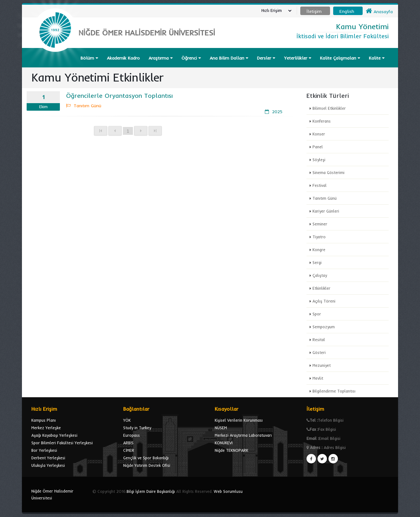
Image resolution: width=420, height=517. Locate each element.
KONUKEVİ (224, 443)
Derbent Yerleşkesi (48, 458)
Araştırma (161, 58)
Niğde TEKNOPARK (231, 450)
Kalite (377, 58)
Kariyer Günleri (326, 211)
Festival (320, 185)
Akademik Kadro (123, 58)
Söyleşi (319, 160)
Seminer (320, 224)
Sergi (317, 262)
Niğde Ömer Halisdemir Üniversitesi (52, 494)
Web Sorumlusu (228, 491)
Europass (131, 435)
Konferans (322, 121)
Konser (319, 134)
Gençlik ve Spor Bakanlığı (146, 458)
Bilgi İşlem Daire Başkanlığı (151, 491)
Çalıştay (320, 275)
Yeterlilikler (298, 58)
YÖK (127, 420)
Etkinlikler (321, 288)
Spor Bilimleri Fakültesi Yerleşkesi (62, 443)
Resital (319, 340)
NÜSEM (221, 428)
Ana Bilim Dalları (229, 58)
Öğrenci (191, 58)
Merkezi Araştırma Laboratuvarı (243, 435)
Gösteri (319, 352)
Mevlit (318, 378)
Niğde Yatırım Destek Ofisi (147, 465)
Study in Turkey (137, 428)
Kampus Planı (44, 420)
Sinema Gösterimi (328, 172)
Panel (318, 147)
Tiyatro (319, 237)
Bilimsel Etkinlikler (329, 108)
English (347, 11)
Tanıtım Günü (325, 198)
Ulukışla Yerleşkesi (48, 465)
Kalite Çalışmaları (340, 58)
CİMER (129, 450)
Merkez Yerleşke (46, 428)
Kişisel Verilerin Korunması (239, 420)
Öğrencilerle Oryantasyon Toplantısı (119, 95)
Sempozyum (324, 327)
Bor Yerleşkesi (44, 450)
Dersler (266, 58)
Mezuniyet (322, 365)
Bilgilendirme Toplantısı (334, 391)
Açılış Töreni (324, 301)
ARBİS (128, 443)
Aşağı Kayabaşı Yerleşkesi (54, 435)
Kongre (319, 250)
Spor (317, 314)
